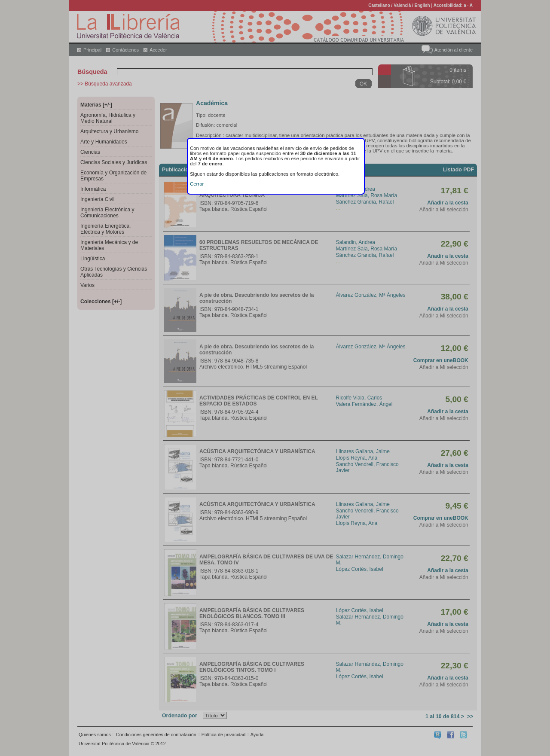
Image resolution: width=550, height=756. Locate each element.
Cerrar (197, 184)
